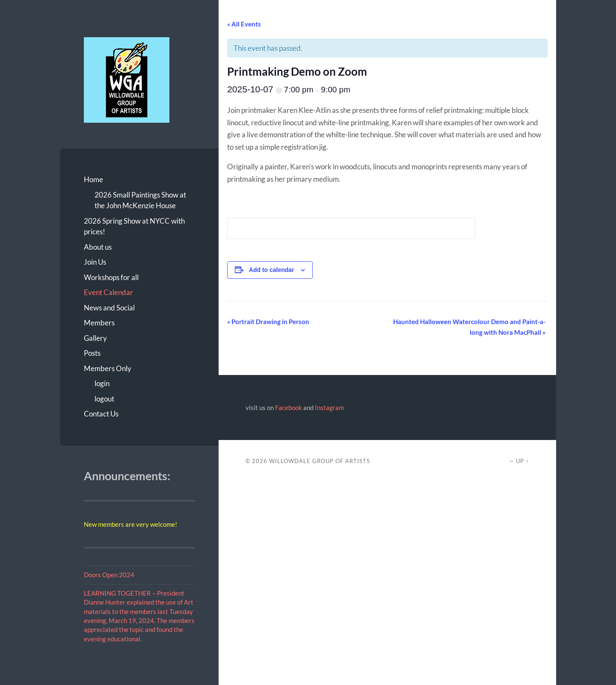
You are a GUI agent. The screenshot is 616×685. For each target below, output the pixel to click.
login (102, 383)
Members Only (108, 368)
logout (104, 399)
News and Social (109, 308)
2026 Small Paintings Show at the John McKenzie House (140, 200)
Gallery (95, 338)
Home (93, 179)
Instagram (329, 407)
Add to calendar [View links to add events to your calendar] (272, 270)
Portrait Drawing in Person (268, 322)
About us (98, 247)
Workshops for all (111, 277)
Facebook (289, 407)
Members (99, 323)
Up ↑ (522, 461)
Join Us (95, 262)
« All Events (244, 24)
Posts (92, 353)
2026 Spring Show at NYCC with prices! (134, 226)
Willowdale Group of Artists (320, 461)
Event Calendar (108, 292)
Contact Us (101, 414)
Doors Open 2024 (109, 575)
